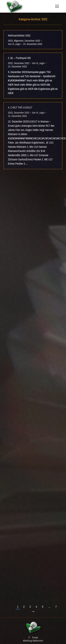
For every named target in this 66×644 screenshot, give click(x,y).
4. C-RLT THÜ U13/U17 (20, 107)
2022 (10, 41)
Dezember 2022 (32, 41)
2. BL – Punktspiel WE (19, 58)
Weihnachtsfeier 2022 (19, 35)
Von (14, 44)
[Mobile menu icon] (57, 6)
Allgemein (19, 41)
